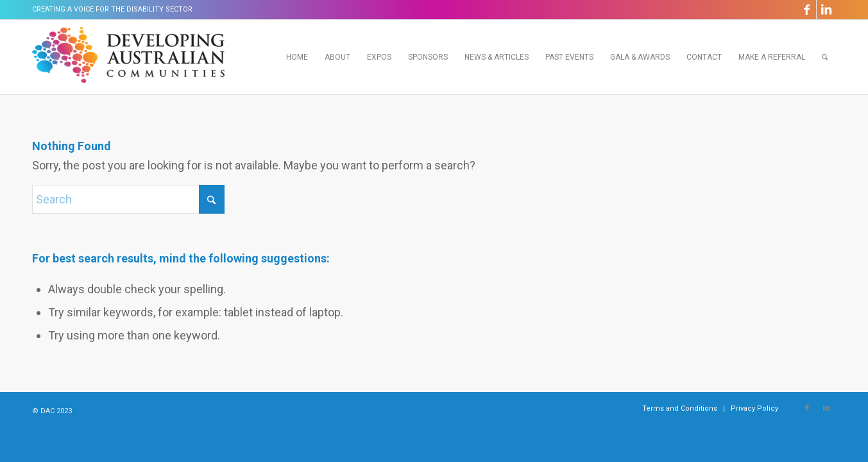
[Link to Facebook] (807, 10)
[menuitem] (297, 57)
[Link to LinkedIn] (826, 10)
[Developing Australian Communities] (128, 57)
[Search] (825, 57)
